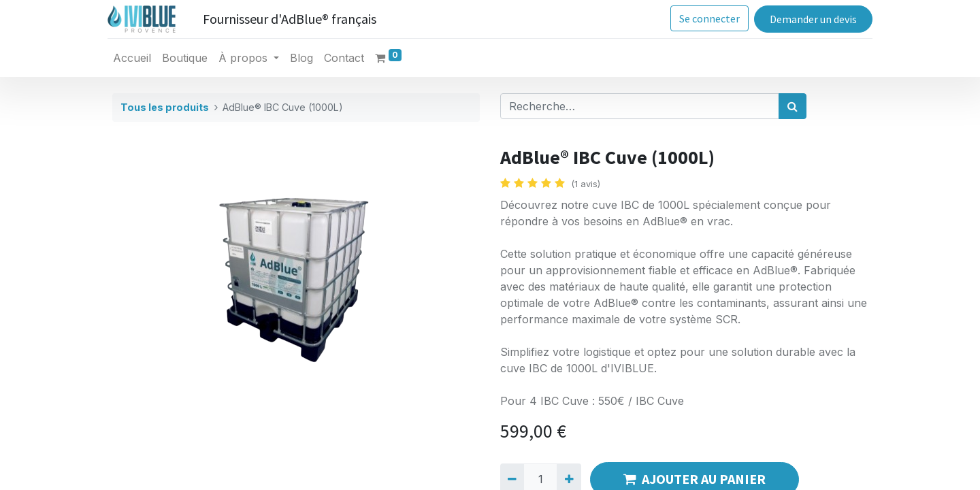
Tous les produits (165, 107)
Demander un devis (808, 19)
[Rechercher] (793, 106)
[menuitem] (137, 58)
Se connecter (705, 18)
